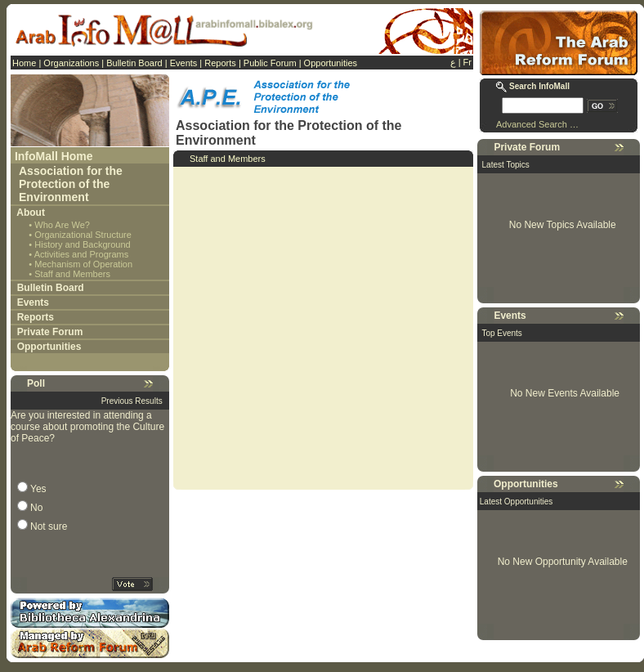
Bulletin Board (134, 63)
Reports (220, 63)
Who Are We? (62, 225)
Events (184, 63)
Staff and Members (72, 274)
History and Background (82, 244)
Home (24, 63)
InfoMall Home (54, 156)
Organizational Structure (83, 235)
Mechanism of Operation (83, 264)
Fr (467, 62)
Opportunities (331, 63)
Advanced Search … (537, 124)
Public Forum (270, 63)
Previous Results (132, 401)
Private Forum (50, 332)
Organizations (71, 63)
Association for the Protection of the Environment (71, 184)
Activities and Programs (82, 254)
